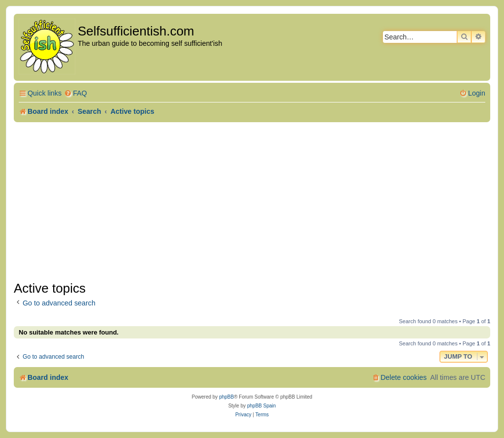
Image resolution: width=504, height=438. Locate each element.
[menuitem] (76, 93)
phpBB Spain (261, 406)
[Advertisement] (252, 202)
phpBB (226, 397)
